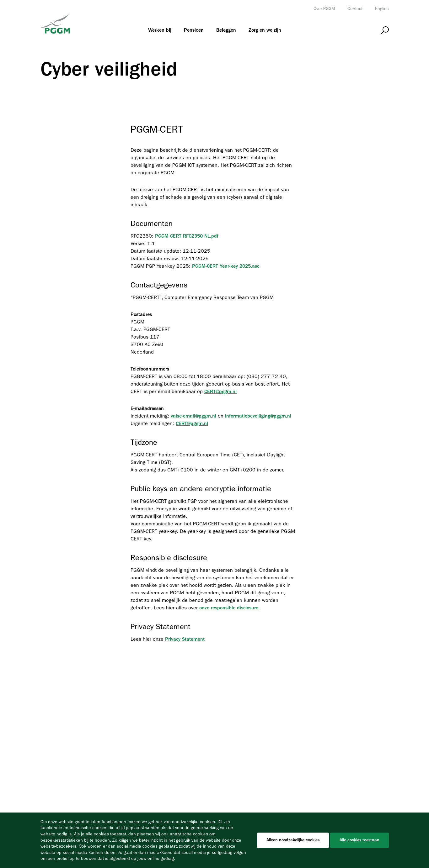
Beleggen (226, 30)
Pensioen (194, 30)
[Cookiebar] (214, 840)
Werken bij (160, 30)
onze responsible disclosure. (229, 608)
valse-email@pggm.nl (193, 416)
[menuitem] (160, 30)
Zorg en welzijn (265, 30)
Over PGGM (324, 9)
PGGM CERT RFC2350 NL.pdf (187, 236)
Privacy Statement (185, 639)
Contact (355, 9)
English (382, 9)
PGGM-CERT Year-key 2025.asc (226, 266)
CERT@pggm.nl (220, 392)
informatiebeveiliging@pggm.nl (258, 416)
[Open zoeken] (385, 30)
